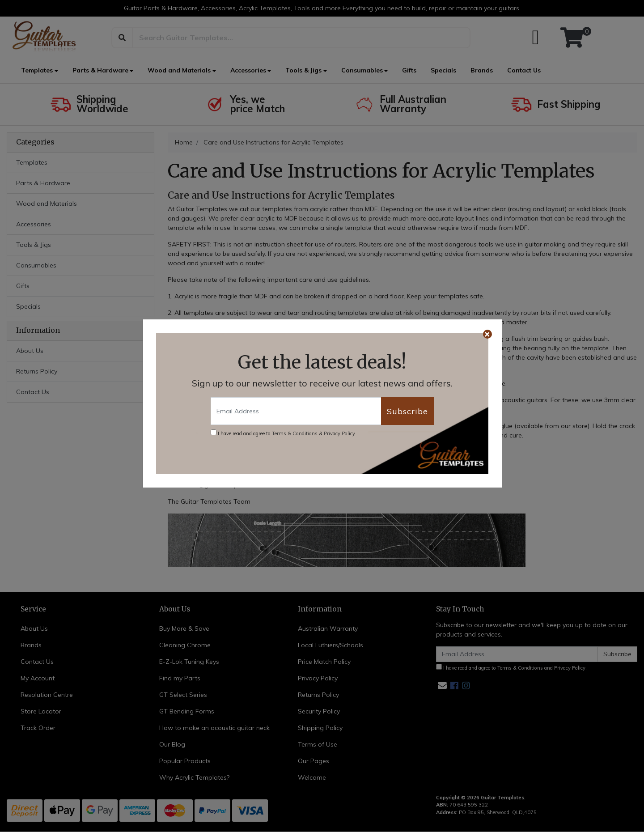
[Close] (487, 334)
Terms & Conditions (295, 433)
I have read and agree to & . (284, 433)
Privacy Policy (339, 433)
